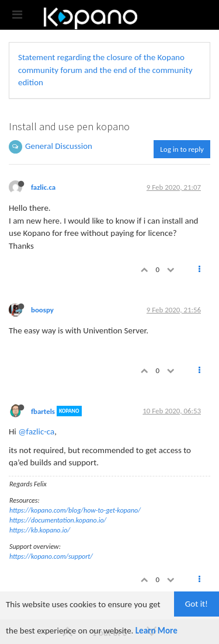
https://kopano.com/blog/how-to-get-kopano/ (75, 510)
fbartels (43, 411)
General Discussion (59, 146)
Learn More (157, 631)
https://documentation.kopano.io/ (58, 520)
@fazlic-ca (36, 431)
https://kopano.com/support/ (51, 556)
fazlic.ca (43, 187)
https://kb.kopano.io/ (40, 530)
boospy (42, 310)
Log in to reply (182, 149)
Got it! (197, 604)
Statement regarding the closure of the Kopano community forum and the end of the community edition (105, 70)
